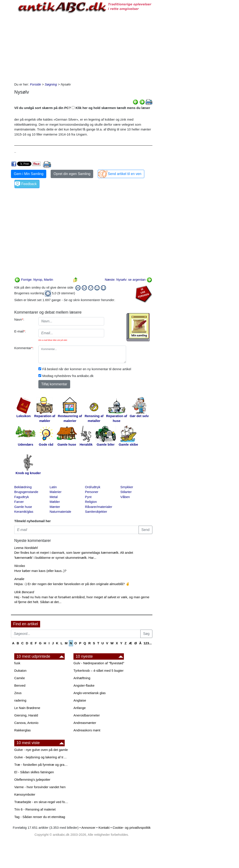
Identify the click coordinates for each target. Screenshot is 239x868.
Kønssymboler (25, 794)
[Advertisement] (83, 47)
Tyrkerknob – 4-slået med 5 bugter (98, 671)
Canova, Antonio (26, 723)
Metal (54, 497)
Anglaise (80, 700)
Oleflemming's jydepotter (32, 780)
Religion (91, 502)
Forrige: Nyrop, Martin (34, 280)
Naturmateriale (60, 512)
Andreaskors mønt (87, 730)
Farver (19, 502)
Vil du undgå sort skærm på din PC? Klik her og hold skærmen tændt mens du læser (82, 108)
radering (20, 700)
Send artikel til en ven (125, 174)
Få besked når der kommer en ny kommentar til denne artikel (87, 369)
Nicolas (20, 566)
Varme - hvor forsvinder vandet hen (40, 787)
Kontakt (104, 828)
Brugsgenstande (26, 492)
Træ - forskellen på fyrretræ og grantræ (42, 765)
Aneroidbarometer (87, 715)
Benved (20, 685)
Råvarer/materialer (99, 507)
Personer (92, 492)
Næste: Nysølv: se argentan (128, 280)
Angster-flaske (84, 685)
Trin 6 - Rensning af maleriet (35, 809)
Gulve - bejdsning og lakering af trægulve (42, 757)
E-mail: (20, 331)
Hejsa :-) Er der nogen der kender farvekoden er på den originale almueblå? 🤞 (72, 584)
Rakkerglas (22, 730)
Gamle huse (23, 507)
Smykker (127, 487)
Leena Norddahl (26, 548)
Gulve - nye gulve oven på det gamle (41, 750)
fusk (17, 663)
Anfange (80, 708)
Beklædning (23, 487)
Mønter (55, 507)
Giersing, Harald (26, 715)
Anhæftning (82, 678)
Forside (36, 84)
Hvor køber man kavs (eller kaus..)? (40, 571)
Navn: (19, 319)
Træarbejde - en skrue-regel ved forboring (42, 802)
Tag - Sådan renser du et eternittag (40, 817)
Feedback (29, 184)
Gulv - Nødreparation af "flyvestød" (99, 663)
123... (148, 643)
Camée (20, 678)
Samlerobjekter (96, 512)
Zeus (18, 693)
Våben (125, 497)
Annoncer (88, 828)
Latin (53, 487)
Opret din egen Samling (72, 174)
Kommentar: (24, 348)
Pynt (88, 497)
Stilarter (126, 492)
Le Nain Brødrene (27, 708)
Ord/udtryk (93, 487)
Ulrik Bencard (24, 592)
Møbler (55, 502)
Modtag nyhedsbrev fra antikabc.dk (68, 376)
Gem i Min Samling (29, 174)
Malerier (55, 492)
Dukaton (20, 671)
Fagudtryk (22, 497)
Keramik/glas (24, 512)
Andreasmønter (85, 723)
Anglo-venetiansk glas (90, 693)
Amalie (19, 579)
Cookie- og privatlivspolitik (131, 828)
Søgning (51, 84)
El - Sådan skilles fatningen (34, 772)
